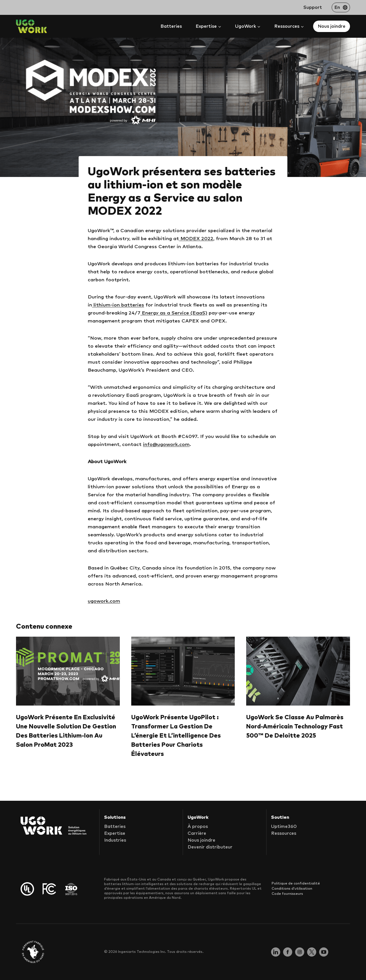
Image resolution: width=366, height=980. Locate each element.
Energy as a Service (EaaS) (174, 313)
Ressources (284, 834)
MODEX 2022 (196, 239)
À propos (198, 827)
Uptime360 (284, 827)
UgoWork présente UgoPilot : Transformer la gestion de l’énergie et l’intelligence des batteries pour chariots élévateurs (176, 736)
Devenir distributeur (210, 847)
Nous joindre (332, 26)
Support (313, 7)
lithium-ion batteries (118, 305)
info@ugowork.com (166, 445)
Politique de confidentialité (296, 884)
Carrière (197, 834)
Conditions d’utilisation (292, 889)
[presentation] (68, 671)
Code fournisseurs (287, 894)
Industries (115, 840)
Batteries (171, 26)
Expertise (115, 834)
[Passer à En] (341, 7)
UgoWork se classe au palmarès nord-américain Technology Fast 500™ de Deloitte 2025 (295, 727)
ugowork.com (104, 601)
